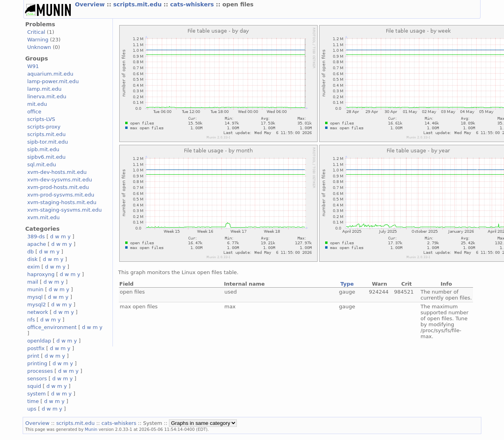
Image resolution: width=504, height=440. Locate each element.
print (33, 356)
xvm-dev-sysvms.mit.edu (59, 180)
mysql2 (36, 305)
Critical (36, 32)
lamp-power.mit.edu (53, 81)
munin (35, 289)
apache (36, 244)
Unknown (39, 47)
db (30, 252)
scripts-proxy (44, 127)
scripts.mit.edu (139, 4)
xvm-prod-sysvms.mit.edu (61, 195)
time (33, 401)
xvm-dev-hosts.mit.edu (57, 172)
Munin (91, 429)
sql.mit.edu (42, 165)
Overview (91, 4)
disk (32, 259)
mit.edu (37, 104)
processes (40, 371)
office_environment (52, 327)
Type (347, 284)
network (38, 312)
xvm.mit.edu (43, 217)
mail (33, 282)
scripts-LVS (41, 119)
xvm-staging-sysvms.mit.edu (64, 210)
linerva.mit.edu (47, 96)
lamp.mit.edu (44, 89)
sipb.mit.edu (43, 149)
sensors (37, 379)
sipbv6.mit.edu (46, 157)
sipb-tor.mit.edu (47, 142)
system (36, 394)
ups (32, 409)
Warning (38, 40)
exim (33, 267)
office (34, 112)
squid (34, 386)
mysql (35, 297)
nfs (31, 320)
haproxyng (41, 274)
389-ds (36, 237)
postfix (36, 348)
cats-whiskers (193, 4)
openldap (39, 341)
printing (37, 363)
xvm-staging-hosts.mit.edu (62, 202)
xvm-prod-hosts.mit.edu (58, 187)
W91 (33, 66)
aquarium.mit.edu (50, 74)
